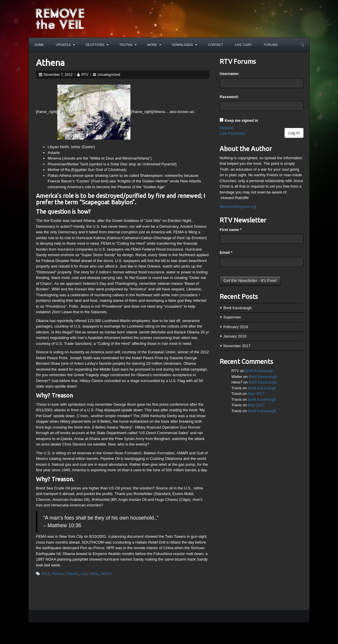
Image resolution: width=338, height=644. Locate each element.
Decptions (97, 45)
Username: (229, 74)
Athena (50, 63)
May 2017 (256, 394)
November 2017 (237, 346)
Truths (128, 45)
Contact (215, 45)
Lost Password (232, 133)
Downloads (184, 45)
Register (227, 128)
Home (39, 45)
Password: (229, 97)
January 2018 (235, 336)
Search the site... (302, 45)
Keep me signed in (241, 120)
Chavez (72, 574)
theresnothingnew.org (238, 207)
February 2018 (236, 327)
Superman (232, 317)
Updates (65, 45)
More (154, 45)
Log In (294, 133)
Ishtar (94, 574)
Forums (271, 45)
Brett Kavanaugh (238, 308)
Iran (84, 574)
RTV (85, 75)
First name (230, 230)
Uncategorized (109, 75)
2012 (45, 574)
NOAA (106, 574)
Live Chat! (243, 45)
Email (226, 252)
